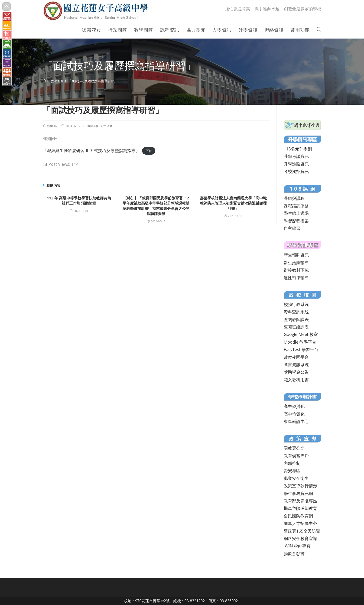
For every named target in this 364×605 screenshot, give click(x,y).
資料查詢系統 (296, 312)
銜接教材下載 (296, 270)
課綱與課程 (294, 198)
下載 (149, 151)
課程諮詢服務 (296, 206)
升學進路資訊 (296, 164)
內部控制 (292, 463)
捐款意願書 (294, 553)
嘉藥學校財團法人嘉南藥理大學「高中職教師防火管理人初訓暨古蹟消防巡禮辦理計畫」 (233, 203)
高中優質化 (294, 406)
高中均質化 (294, 414)
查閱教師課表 (296, 319)
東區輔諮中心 (296, 421)
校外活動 (107, 126)
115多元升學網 (298, 149)
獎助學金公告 (296, 372)
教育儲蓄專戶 (296, 456)
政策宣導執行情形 (300, 486)
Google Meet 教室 (301, 334)
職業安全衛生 (296, 478)
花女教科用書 (296, 380)
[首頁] (44, 81)
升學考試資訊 (296, 156)
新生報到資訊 (296, 255)
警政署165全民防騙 (302, 531)
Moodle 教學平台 (300, 342)
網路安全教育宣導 (300, 538)
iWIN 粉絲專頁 (297, 546)
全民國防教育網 (298, 516)
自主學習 (292, 228)
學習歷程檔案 (296, 221)
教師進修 (93, 126)
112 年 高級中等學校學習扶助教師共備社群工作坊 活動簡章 (79, 201)
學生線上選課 (296, 213)
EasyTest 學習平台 (301, 349)
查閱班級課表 (296, 327)
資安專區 (292, 471)
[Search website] (319, 30)
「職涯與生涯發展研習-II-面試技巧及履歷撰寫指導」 (91, 150)
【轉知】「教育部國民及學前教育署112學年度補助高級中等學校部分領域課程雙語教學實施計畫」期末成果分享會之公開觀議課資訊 (156, 206)
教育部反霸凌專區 (300, 501)
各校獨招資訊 (296, 171)
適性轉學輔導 (296, 278)
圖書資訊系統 (296, 364)
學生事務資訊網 (298, 493)
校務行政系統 (296, 304)
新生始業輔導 (296, 263)
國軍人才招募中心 (300, 523)
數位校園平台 (296, 357)
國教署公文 (294, 448)
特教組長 (52, 126)
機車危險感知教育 (300, 508)
